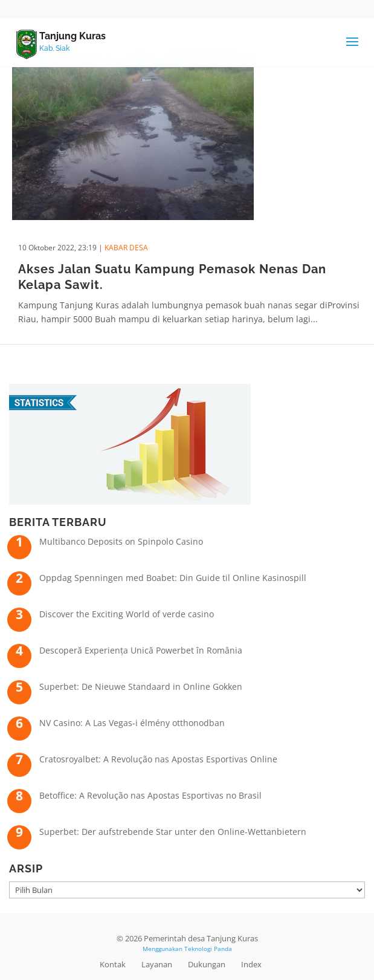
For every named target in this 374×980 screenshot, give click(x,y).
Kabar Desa (126, 248)
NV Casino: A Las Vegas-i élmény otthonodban (132, 723)
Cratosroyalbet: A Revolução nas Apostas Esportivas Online (158, 759)
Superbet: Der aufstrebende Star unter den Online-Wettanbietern (173, 832)
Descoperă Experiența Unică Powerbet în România (141, 650)
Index (251, 964)
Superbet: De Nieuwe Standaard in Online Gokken (141, 686)
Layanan (157, 964)
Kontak (113, 964)
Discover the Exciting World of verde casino (127, 614)
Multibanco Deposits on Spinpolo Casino (121, 541)
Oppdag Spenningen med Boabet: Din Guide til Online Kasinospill (173, 578)
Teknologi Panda (208, 949)
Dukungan (207, 964)
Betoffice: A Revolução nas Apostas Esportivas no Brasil (150, 795)
